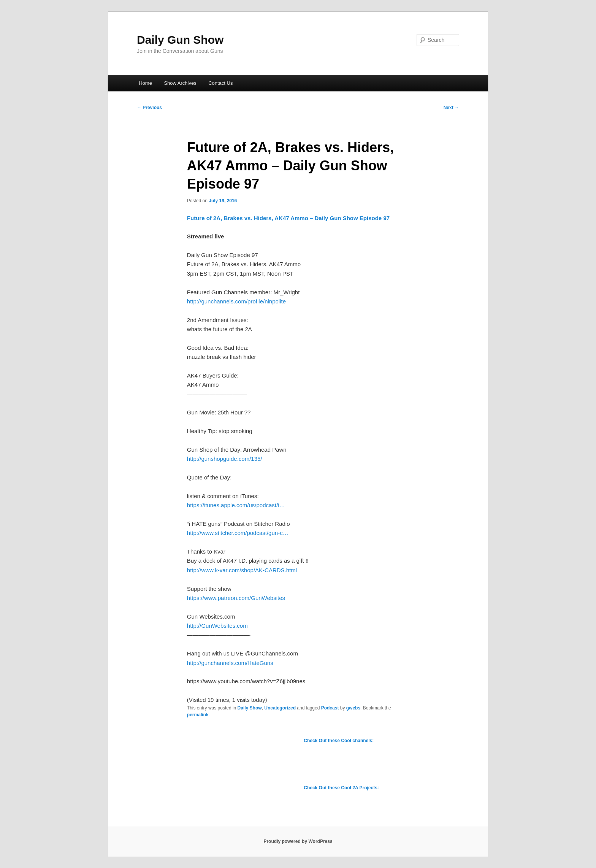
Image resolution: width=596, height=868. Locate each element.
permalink (198, 715)
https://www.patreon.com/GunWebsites (236, 598)
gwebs (353, 708)
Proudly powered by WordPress (298, 841)
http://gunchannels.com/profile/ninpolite (236, 301)
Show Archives (180, 83)
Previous (149, 108)
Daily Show (250, 708)
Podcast (330, 708)
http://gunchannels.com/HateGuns (230, 663)
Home (145, 83)
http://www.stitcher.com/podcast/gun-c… (238, 533)
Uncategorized (280, 708)
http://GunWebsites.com (217, 626)
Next (451, 108)
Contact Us (220, 83)
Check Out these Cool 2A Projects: (341, 788)
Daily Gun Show (180, 40)
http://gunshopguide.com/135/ (225, 459)
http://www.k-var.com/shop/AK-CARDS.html (242, 570)
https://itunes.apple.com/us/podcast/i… (236, 505)
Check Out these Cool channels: (339, 741)
